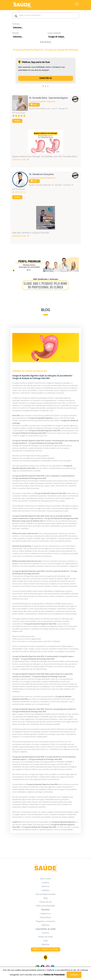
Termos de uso (45, 902)
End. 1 (34, 105)
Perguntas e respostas (46, 921)
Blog (45, 898)
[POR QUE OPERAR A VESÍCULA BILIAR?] (46, 222)
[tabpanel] (46, 71)
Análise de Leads (45, 937)
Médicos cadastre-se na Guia (46, 949)
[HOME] (22, 8)
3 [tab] (48, 86)
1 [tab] (43, 86)
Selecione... (18, 28)
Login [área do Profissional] (45, 941)
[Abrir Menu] (77, 5)
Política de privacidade (45, 906)
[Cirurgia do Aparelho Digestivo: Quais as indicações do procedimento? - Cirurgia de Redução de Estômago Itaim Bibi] (46, 580)
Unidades (46, 890)
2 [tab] (46, 86)
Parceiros (46, 886)
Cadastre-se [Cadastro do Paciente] (45, 914)
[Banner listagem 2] (45, 292)
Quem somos (45, 879)
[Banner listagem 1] (46, 272)
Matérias (45, 925)
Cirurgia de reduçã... (56, 37)
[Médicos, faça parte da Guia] (46, 78)
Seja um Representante (45, 894)
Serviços (46, 933)
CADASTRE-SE (45, 78)
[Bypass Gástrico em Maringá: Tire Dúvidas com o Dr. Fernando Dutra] (46, 145)
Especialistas (46, 917)
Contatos (46, 883)
